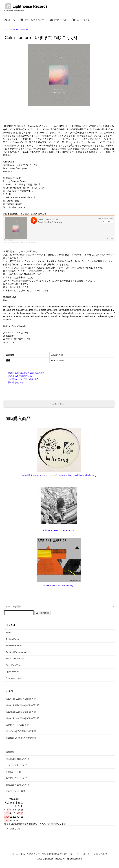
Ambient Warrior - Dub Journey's (59, 585)
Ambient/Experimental (16, 652)
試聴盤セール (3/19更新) (18, 725)
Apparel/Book (12, 672)
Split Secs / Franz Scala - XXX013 (59, 530)
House (9, 633)
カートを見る (81, 20)
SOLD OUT (59, 404)
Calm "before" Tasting (29, 242)
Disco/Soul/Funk (14, 665)
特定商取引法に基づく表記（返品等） (26, 373)
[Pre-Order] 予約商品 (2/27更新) (21, 731)
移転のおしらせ (13, 772)
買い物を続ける (16, 382)
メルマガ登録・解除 (15, 791)
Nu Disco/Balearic (14, 646)
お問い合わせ (58, 20)
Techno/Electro (13, 639)
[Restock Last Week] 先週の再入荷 (22, 718)
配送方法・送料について (18, 785)
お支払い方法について (17, 778)
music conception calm (11, 242)
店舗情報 (10, 752)
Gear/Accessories (14, 678)
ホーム (9, 20)
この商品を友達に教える (20, 376)
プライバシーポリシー (81, 854)
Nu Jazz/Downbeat (21, 29)
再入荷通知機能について (18, 759)
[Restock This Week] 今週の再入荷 (22, 705)
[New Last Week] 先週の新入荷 (21, 712)
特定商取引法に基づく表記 (55, 854)
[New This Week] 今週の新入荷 (21, 699)
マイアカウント (13, 829)
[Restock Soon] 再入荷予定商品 (21, 738)
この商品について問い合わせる (23, 379)
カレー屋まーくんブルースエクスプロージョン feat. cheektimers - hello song (59, 475)
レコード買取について (17, 765)
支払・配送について (32, 20)
